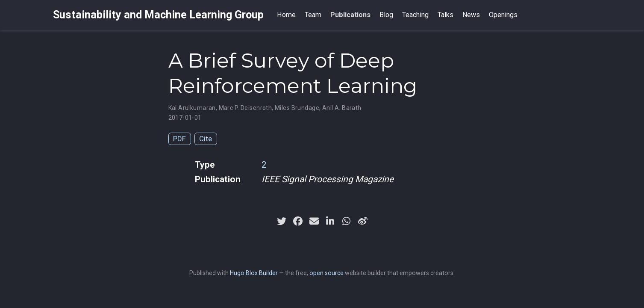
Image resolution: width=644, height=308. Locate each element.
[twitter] (282, 221)
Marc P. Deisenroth (246, 108)
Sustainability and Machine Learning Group (158, 15)
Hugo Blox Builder (254, 273)
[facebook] (298, 221)
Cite (206, 139)
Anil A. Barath (342, 108)
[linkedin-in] (330, 221)
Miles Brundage (297, 108)
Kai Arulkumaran (192, 108)
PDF (179, 139)
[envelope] (314, 221)
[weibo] (363, 221)
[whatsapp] (347, 221)
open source (326, 273)
